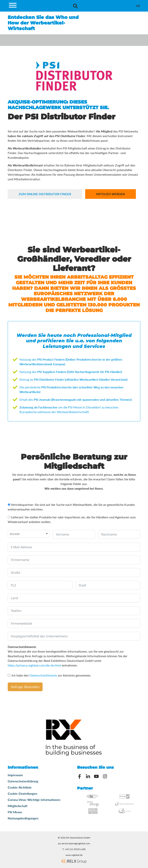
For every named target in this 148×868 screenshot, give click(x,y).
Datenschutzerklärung (23, 781)
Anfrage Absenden (25, 687)
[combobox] (29, 534)
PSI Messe (15, 812)
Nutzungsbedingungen (23, 818)
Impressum (15, 775)
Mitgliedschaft (18, 806)
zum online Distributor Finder (45, 194)
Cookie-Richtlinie (20, 787)
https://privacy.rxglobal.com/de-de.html (34, 665)
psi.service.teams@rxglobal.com (74, 843)
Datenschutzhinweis (43, 675)
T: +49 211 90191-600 (74, 849)
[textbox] (16, 534)
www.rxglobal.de (74, 855)
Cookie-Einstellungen (22, 793)
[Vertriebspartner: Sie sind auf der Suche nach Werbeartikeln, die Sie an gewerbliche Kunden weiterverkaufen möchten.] (9, 505)
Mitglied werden (111, 194)
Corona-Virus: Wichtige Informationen (34, 800)
